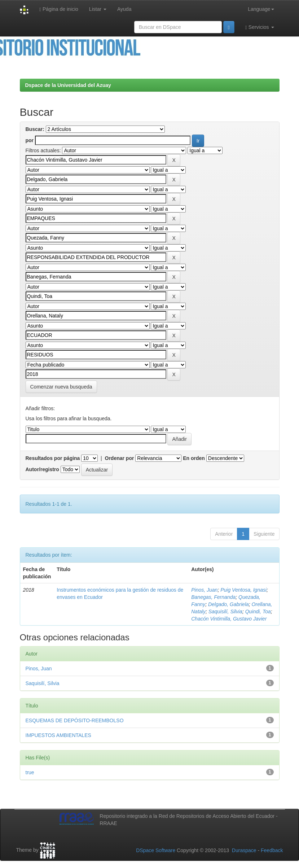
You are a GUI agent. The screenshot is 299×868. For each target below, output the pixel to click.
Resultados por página (53, 458)
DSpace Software (156, 850)
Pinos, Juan (204, 590)
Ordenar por (120, 458)
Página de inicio (59, 9)
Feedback (272, 850)
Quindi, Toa (258, 611)
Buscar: (35, 129)
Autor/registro (42, 469)
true (30, 772)
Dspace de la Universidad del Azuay (68, 85)
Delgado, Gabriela (228, 604)
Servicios (260, 27)
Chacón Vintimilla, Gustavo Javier (229, 619)
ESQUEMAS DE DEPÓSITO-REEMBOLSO (75, 720)
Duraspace (244, 850)
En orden (194, 458)
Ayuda (124, 9)
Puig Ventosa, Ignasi (243, 590)
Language (261, 9)
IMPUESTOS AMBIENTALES (58, 735)
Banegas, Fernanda (213, 597)
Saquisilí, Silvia (225, 611)
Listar (98, 9)
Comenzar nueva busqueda (61, 387)
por (30, 140)
